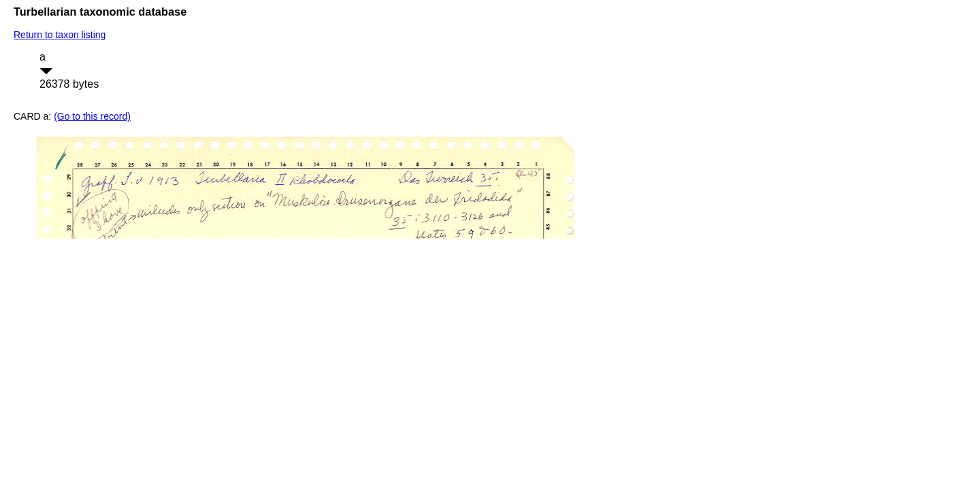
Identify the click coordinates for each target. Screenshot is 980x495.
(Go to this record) (92, 116)
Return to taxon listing (60, 35)
